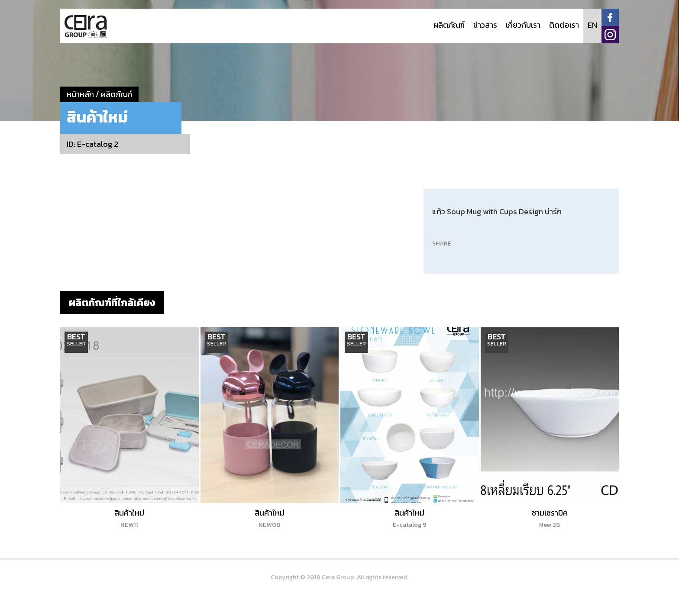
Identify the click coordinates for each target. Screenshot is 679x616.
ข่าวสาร (485, 25)
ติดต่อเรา (564, 25)
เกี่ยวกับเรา (523, 25)
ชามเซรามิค (550, 518)
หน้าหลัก (80, 94)
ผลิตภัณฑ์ (449, 25)
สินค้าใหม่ (129, 518)
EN (592, 25)
